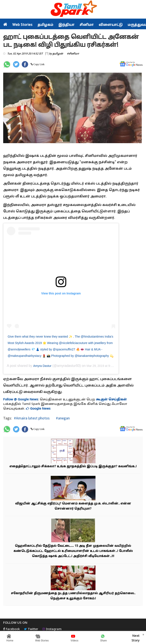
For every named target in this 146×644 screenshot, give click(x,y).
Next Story (136, 638)
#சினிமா (73, 54)
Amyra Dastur (42, 366)
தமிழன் (58, 54)
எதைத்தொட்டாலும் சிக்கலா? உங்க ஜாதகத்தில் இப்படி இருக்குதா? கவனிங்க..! (73, 467)
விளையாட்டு (111, 25)
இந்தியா (66, 25)
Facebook (12, 629)
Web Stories (22, 25)
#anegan (62, 418)
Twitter (31, 629)
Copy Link (39, 64)
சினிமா (87, 25)
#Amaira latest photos (32, 418)
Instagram (52, 629)
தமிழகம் (45, 25)
